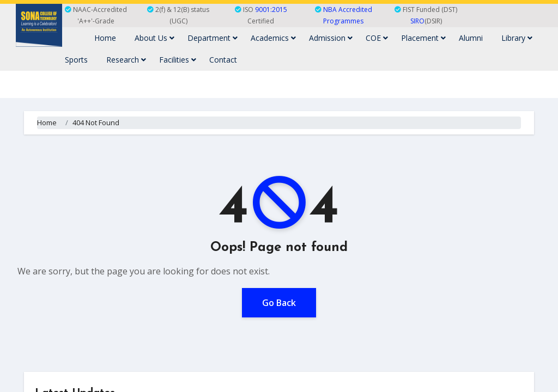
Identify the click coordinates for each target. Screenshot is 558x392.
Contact (223, 60)
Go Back (279, 303)
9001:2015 (271, 10)
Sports (76, 60)
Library (517, 38)
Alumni (471, 38)
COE (377, 38)
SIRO (417, 21)
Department (213, 38)
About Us (154, 38)
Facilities (178, 60)
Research (126, 60)
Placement (423, 38)
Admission (331, 38)
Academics (273, 38)
